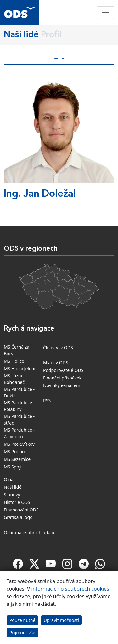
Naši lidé (13, 487)
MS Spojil (13, 467)
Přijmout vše (22, 632)
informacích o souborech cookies (70, 589)
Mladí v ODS (56, 363)
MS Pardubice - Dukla (19, 392)
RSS (47, 400)
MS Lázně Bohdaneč (14, 379)
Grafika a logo (18, 517)
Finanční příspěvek (62, 378)
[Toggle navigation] (105, 13)
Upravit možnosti (61, 620)
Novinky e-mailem (62, 385)
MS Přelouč (15, 452)
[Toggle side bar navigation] (59, 59)
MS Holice (14, 361)
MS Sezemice (17, 459)
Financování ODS (21, 510)
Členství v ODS (58, 347)
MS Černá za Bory (17, 350)
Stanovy (12, 495)
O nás (10, 479)
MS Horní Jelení (20, 369)
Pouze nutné (22, 620)
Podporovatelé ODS (63, 370)
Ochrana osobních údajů (29, 532)
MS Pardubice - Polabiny (19, 406)
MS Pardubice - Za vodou (19, 433)
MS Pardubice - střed (19, 420)
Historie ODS (17, 502)
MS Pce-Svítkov (19, 444)
